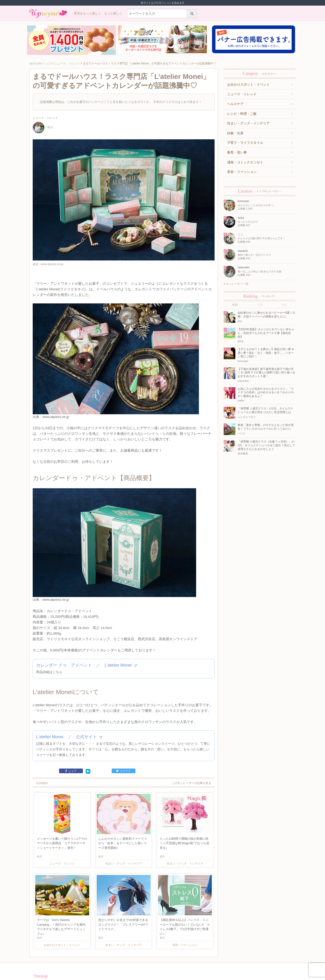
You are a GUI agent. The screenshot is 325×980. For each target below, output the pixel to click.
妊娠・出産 (235, 133)
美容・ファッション (242, 172)
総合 (284, 305)
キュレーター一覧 (236, 284)
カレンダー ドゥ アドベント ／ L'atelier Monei (87, 640)
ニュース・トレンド (67, 63)
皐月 (43, 128)
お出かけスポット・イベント (248, 84)
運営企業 (62, 958)
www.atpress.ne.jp (56, 403)
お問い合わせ (89, 958)
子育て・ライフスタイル (245, 143)
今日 (235, 305)
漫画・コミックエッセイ (245, 162)
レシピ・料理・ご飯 (242, 114)
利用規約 (74, 958)
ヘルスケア (235, 104)
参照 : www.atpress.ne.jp (48, 264)
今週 (260, 305)
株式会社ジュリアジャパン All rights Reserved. (162, 976)
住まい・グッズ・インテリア (248, 123)
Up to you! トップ (40, 63)
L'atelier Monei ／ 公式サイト (69, 713)
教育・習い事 (237, 152)
